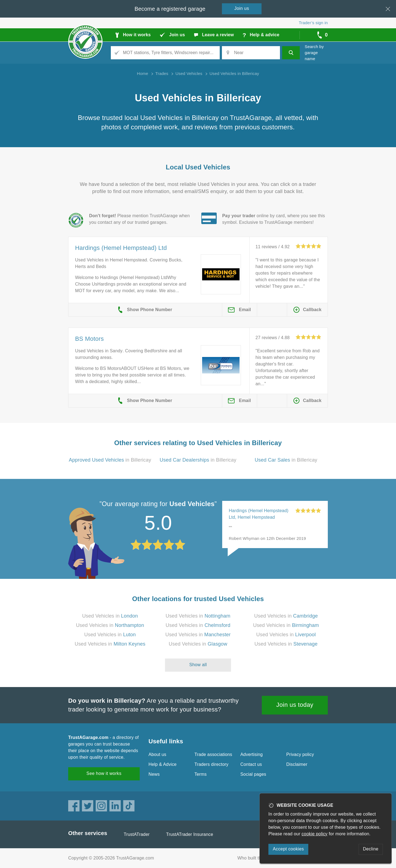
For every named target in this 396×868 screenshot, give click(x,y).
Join (242, 8)
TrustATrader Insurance (190, 834)
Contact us (251, 764)
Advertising (251, 754)
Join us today (295, 705)
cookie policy (315, 834)
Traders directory (211, 764)
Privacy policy (300, 754)
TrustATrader (137, 834)
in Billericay (110, 460)
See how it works (104, 773)
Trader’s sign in (313, 23)
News (154, 774)
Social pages (253, 774)
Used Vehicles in (110, 616)
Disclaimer (297, 764)
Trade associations (213, 754)
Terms (201, 774)
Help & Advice (163, 764)
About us (157, 754)
